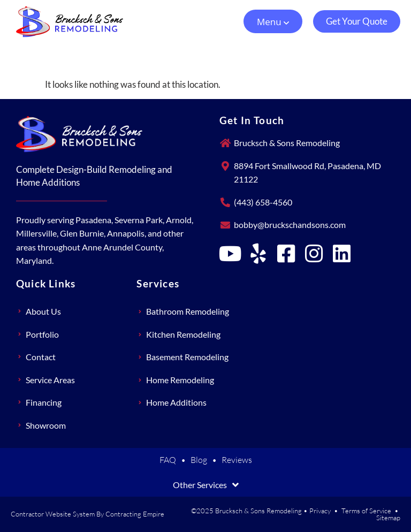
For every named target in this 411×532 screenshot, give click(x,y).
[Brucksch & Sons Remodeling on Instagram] (314, 254)
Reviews (237, 460)
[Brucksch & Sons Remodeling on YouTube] (231, 254)
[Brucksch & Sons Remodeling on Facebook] (286, 254)
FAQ (168, 460)
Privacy (320, 511)
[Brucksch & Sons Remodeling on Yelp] (258, 254)
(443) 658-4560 (263, 202)
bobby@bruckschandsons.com (290, 225)
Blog (199, 460)
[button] (273, 21)
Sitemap (388, 518)
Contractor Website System (53, 514)
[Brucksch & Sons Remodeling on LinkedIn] (342, 254)
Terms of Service (366, 511)
